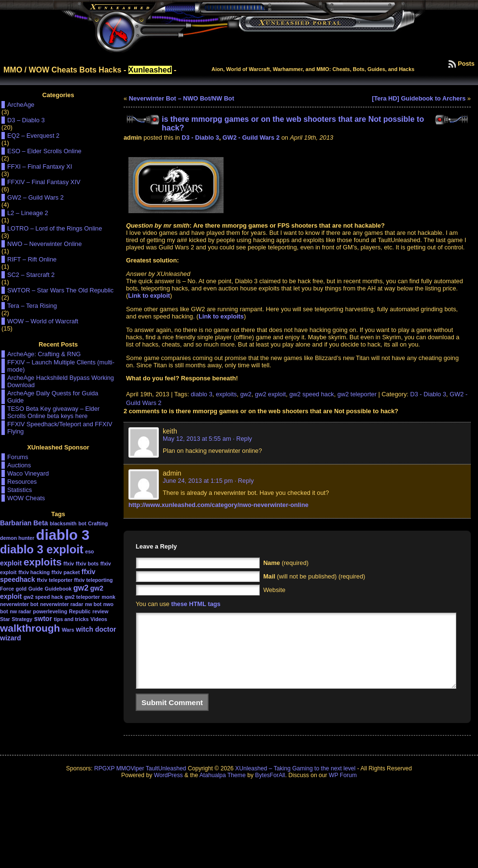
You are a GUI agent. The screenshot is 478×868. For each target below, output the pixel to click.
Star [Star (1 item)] (5, 619)
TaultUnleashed (166, 783)
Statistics (20, 490)
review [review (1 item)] (100, 611)
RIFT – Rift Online (32, 259)
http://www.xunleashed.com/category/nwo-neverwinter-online (218, 505)
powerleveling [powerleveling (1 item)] (50, 611)
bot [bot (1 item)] (82, 523)
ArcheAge (21, 105)
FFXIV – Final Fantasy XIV (44, 182)
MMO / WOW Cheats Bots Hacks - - (90, 70)
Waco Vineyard (28, 473)
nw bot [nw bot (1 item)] (93, 604)
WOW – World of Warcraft (43, 321)
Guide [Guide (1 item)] (36, 589)
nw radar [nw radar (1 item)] (20, 611)
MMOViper (130, 783)
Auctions (19, 465)
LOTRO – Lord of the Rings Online (55, 228)
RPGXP (104, 783)
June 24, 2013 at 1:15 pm (198, 481)
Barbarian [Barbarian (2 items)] (16, 523)
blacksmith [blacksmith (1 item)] (63, 523)
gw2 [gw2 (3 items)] (81, 588)
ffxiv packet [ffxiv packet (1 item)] (66, 572)
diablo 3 (202, 394)
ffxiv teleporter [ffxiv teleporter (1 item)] (55, 580)
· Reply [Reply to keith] (242, 439)
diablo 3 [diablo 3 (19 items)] (63, 535)
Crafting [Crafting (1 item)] (98, 523)
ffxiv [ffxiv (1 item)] (69, 564)
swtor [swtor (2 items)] (43, 619)
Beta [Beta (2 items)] (41, 523)
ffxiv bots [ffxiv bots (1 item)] (87, 564)
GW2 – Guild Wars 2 (35, 197)
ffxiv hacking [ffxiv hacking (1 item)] (34, 572)
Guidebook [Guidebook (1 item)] (58, 589)
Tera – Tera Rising (32, 306)
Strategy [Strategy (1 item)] (22, 619)
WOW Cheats (26, 498)
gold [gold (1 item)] (21, 589)
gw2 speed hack (311, 394)
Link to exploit (149, 296)
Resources (22, 482)
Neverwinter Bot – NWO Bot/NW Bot (182, 98)
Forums (18, 457)
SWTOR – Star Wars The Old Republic (60, 290)
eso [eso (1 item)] (89, 551)
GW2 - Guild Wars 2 (251, 137)
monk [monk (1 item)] (108, 597)
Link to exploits (221, 316)
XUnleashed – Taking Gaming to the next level (295, 783)
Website (274, 590)
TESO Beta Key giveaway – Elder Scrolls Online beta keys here (53, 412)
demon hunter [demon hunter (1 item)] (17, 538)
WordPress (169, 790)
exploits (226, 394)
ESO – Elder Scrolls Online (44, 151)
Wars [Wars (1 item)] (68, 630)
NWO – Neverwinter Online (44, 244)
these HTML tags (196, 604)
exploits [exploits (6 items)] (43, 562)
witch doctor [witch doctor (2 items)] (96, 629)
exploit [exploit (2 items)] (11, 563)
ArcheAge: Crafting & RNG (44, 354)
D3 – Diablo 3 (26, 120)
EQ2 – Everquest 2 (33, 136)
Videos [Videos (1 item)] (99, 619)
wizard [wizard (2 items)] (11, 638)
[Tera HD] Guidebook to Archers (419, 98)
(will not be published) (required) (314, 576)
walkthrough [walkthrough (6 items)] (30, 628)
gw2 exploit (270, 394)
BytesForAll (270, 790)
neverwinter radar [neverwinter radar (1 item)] (62, 604)
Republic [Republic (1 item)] (80, 611)
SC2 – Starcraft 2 (31, 275)
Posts (466, 64)
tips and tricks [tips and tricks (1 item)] (71, 619)
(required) (286, 563)
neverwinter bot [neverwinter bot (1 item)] (19, 604)
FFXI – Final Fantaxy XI (40, 166)
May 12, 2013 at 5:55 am (197, 439)
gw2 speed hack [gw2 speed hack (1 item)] (43, 597)
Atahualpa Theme (223, 790)
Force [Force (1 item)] (7, 589)
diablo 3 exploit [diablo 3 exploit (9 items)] (42, 550)
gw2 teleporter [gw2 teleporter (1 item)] (82, 597)
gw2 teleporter (357, 394)
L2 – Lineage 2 (28, 213)
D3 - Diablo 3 (200, 137)
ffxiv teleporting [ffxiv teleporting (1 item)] (94, 580)
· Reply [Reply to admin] (244, 481)
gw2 (246, 394)
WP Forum (343, 790)
